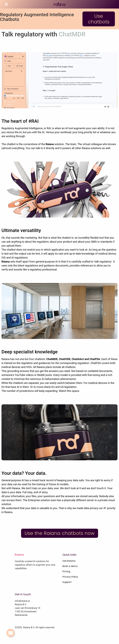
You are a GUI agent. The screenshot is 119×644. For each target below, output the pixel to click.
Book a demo (70, 566)
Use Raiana (69, 561)
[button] (6, 4)
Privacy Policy (70, 577)
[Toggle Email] (11, 633)
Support (67, 582)
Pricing (66, 572)
